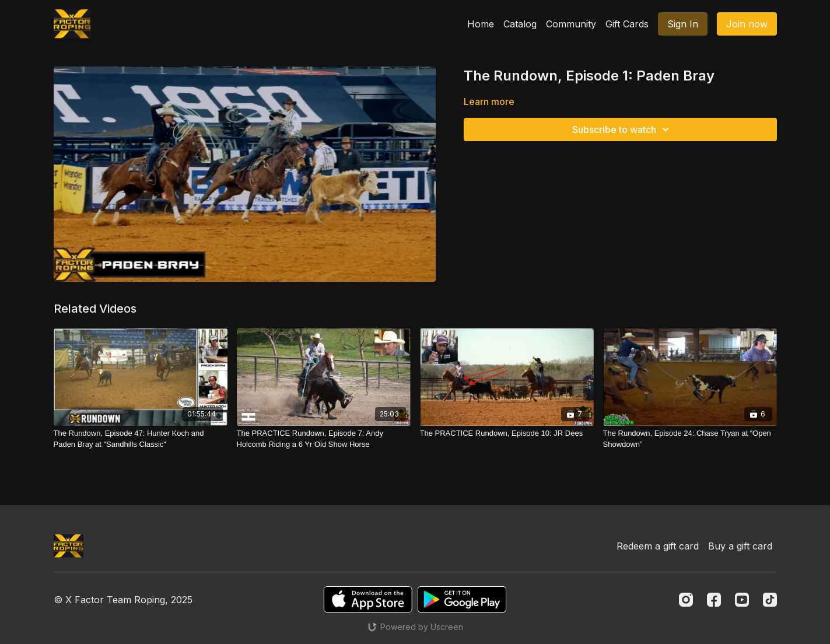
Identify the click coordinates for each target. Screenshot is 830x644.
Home (481, 24)
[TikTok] (770, 600)
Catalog (520, 24)
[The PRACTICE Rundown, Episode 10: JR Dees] (507, 433)
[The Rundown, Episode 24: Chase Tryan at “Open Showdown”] (690, 439)
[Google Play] (462, 599)
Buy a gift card (740, 546)
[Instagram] (686, 600)
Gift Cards (627, 24)
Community (571, 24)
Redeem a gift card (658, 546)
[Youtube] (742, 600)
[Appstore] (368, 599)
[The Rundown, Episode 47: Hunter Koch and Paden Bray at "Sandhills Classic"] (141, 439)
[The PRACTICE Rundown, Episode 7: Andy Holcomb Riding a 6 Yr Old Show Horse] (324, 439)
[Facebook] (714, 600)
